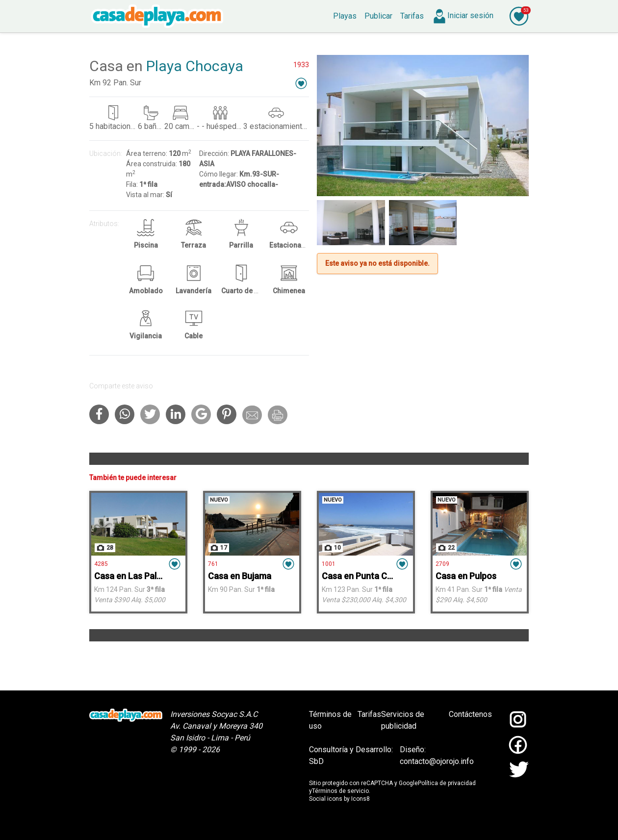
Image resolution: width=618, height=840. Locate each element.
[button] (301, 83)
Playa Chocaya (195, 66)
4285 (101, 564)
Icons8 (360, 799)
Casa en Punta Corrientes (373, 576)
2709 (442, 564)
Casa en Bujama (240, 576)
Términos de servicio (340, 791)
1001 (329, 564)
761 (213, 564)
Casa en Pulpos (466, 576)
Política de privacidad (447, 783)
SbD (316, 761)
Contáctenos (470, 714)
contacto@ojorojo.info (437, 761)
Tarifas (369, 714)
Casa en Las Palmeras (138, 576)
